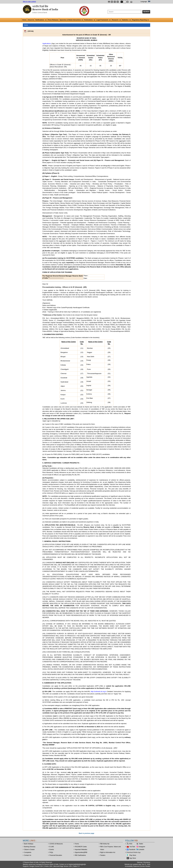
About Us (31, 20)
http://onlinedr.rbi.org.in (99, 691)
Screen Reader (145, 866)
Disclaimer (147, 862)
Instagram (142, 847)
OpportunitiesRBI (81, 852)
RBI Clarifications (80, 855)
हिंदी (149, 2)
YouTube (132, 847)
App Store (133, 858)
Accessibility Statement (132, 866)
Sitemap (140, 862)
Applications (47, 43)
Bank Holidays (29, 844)
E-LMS (52, 847)
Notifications (41, 20)
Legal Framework (103, 20)
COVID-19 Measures (56, 844)
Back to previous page (86, 833)
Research (116, 20)
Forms (77, 844)
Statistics (126, 20)
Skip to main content (29, 2)
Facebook (132, 850)
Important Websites (81, 850)
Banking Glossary (30, 847)
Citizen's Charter (29, 850)
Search (146, 12)
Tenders (103, 855)
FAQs (51, 852)
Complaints (28, 852)
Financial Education (56, 855)
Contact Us (28, 855)
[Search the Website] (124, 12)
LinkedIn (141, 850)
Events (52, 850)
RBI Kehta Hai (105, 844)
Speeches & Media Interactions (71, 20)
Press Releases (53, 20)
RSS (131, 844)
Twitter (141, 844)
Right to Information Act (108, 852)
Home (24, 20)
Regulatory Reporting (140, 20)
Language (144, 2)
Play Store (133, 855)
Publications (90, 20)
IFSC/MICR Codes (81, 847)
